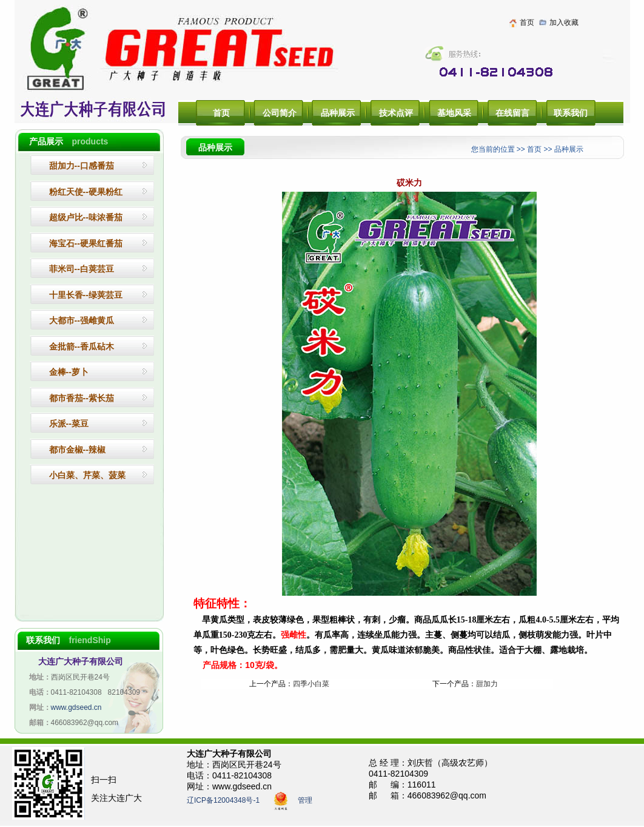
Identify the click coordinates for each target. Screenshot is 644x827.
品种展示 (338, 113)
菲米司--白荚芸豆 (82, 269)
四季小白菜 (311, 684)
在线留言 (512, 113)
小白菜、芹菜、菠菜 (87, 475)
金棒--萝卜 (69, 372)
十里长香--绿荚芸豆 (86, 295)
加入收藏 (564, 22)
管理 (305, 801)
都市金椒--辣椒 (77, 450)
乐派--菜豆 (69, 424)
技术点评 (396, 113)
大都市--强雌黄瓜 (82, 320)
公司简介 (280, 113)
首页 (527, 22)
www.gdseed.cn (76, 707)
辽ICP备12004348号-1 (223, 801)
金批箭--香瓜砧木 (82, 346)
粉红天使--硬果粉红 (86, 192)
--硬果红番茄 (86, 243)
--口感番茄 (82, 166)
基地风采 (454, 113)
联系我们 (571, 113)
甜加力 (487, 684)
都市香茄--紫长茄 (82, 398)
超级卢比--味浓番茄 (86, 217)
